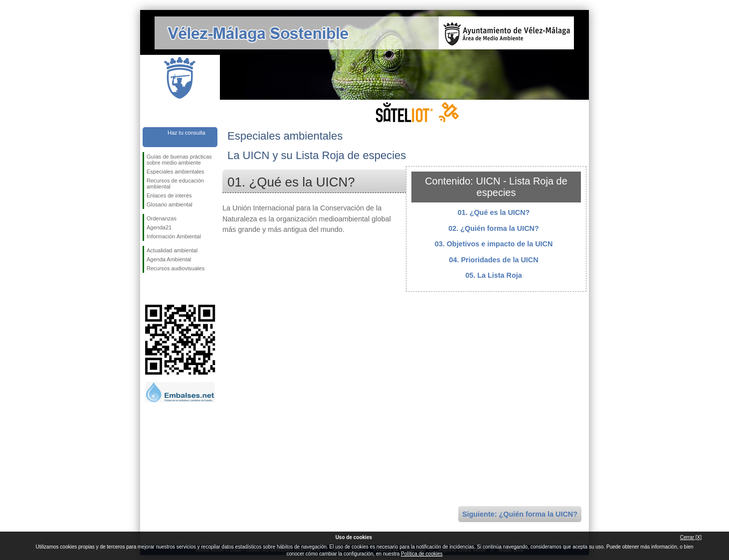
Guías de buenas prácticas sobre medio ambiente (179, 160)
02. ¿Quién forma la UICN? (494, 228)
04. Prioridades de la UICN (493, 260)
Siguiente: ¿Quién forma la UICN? (520, 514)
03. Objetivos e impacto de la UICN (494, 244)
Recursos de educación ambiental (175, 184)
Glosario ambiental (170, 204)
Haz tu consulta (186, 133)
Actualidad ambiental (172, 250)
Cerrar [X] (691, 537)
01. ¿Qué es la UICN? (494, 212)
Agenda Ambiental (169, 259)
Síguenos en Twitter (165, 289)
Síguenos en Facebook (149, 289)
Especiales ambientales (176, 172)
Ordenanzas (162, 218)
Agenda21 (159, 227)
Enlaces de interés (169, 195)
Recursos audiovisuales (176, 268)
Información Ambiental (174, 236)
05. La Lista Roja (494, 275)
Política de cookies (422, 554)
